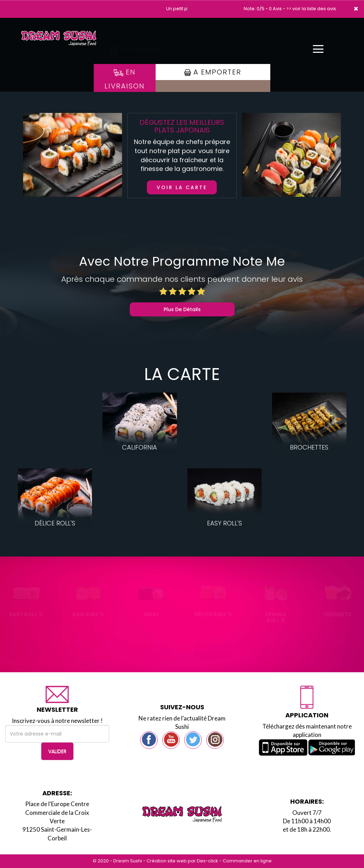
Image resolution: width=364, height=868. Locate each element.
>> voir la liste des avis (311, 9)
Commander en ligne (247, 861)
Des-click (208, 861)
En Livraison (125, 79)
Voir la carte (182, 187)
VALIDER (57, 751)
